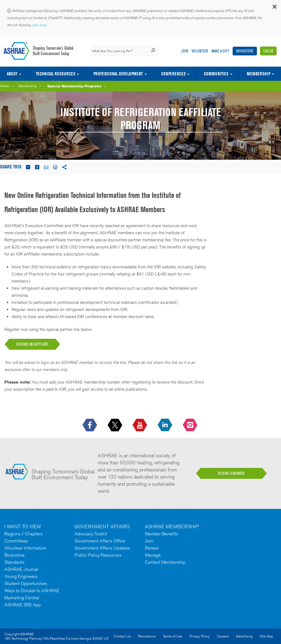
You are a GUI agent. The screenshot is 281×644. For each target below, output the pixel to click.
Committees (16, 541)
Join (185, 51)
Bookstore (245, 51)
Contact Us (122, 636)
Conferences (173, 74)
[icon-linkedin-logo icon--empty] (166, 425)
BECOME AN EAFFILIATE (32, 344)
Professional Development (118, 74)
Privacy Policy (200, 636)
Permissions (147, 636)
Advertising (244, 636)
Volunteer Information (25, 548)
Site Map (266, 636)
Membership (27, 86)
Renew (152, 548)
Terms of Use (173, 636)
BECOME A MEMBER (231, 473)
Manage (153, 555)
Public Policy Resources (98, 555)
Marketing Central (22, 598)
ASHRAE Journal (21, 569)
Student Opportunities (26, 583)
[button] (274, 8)
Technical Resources (55, 74)
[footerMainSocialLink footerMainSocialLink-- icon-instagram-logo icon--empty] (191, 425)
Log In (268, 51)
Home (5, 86)
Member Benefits (162, 534)
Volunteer (200, 51)
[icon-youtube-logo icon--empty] (140, 425)
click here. (40, 25)
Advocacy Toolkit (91, 534)
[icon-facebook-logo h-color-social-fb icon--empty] (90, 425)
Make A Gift (220, 51)
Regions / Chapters (24, 534)
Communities (216, 74)
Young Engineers (21, 576)
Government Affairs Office (100, 541)
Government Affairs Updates (102, 548)
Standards (14, 562)
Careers (223, 636)
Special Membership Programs (74, 86)
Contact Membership (165, 562)
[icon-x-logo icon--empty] (115, 425)
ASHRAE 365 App (23, 605)
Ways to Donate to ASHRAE (32, 590)
